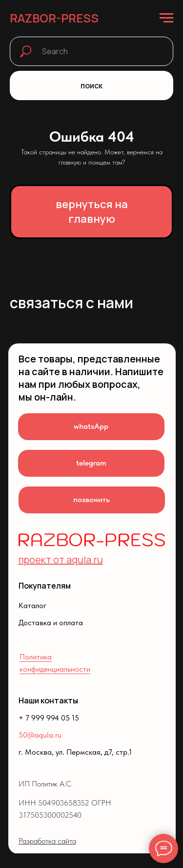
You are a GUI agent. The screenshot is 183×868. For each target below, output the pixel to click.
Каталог (32, 605)
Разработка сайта (47, 841)
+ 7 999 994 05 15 (49, 718)
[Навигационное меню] (166, 18)
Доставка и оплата (51, 623)
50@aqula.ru (40, 735)
